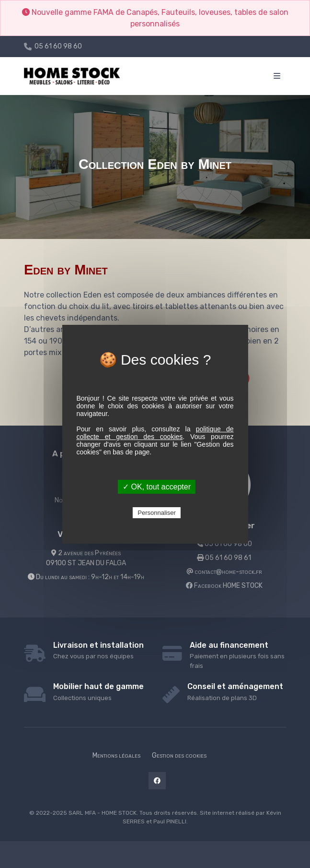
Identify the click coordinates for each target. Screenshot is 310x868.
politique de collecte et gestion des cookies (155, 433)
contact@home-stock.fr (224, 572)
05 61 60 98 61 (224, 558)
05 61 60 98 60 (58, 46)
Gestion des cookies (179, 755)
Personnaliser (157, 513)
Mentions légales (116, 755)
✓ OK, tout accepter (157, 487)
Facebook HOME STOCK (224, 586)
